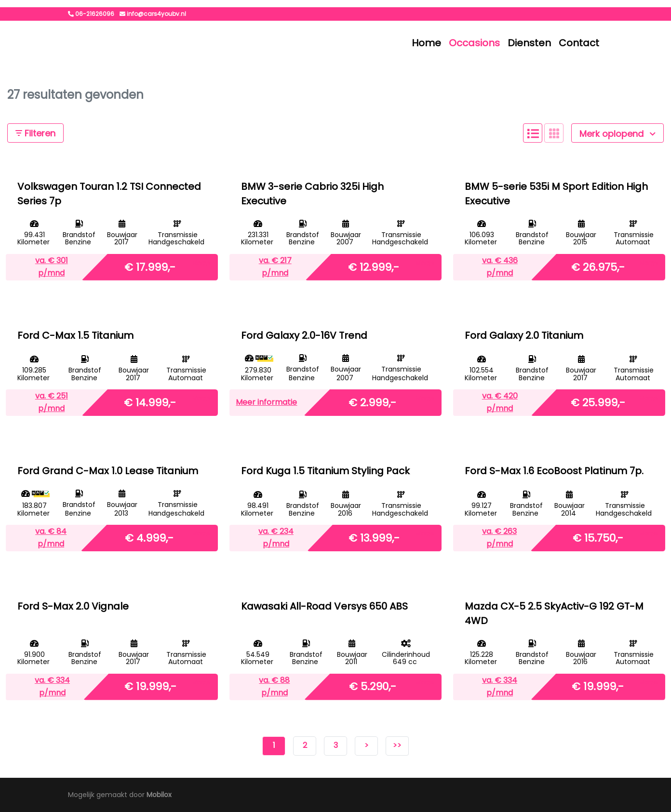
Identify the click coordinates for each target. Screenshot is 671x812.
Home (426, 43)
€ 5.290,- (373, 686)
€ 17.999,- (150, 267)
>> (397, 745)
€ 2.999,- (372, 402)
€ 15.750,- (598, 538)
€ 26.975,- (598, 267)
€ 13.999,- (374, 538)
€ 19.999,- (150, 686)
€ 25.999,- (598, 402)
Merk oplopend (617, 134)
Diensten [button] (529, 43)
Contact (579, 43)
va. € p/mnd (52, 267)
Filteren (35, 133)
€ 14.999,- (150, 402)
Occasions (474, 43)
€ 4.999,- (149, 538)
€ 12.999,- (374, 267)
